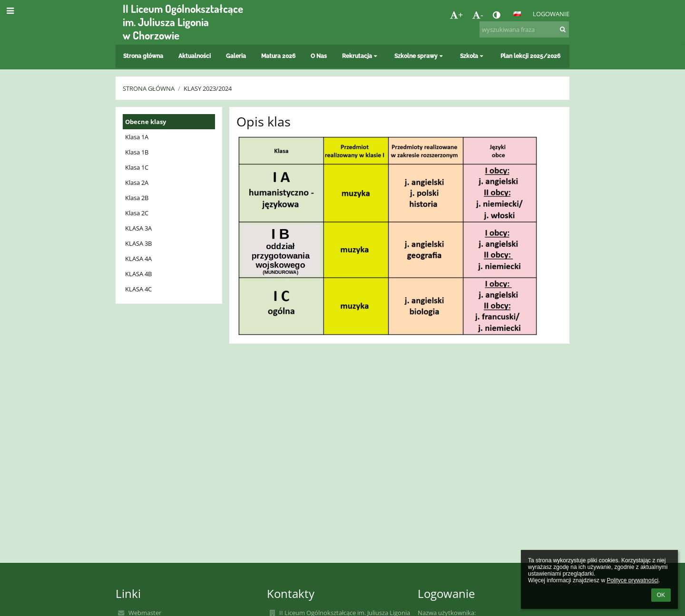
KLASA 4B (138, 274)
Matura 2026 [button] (278, 56)
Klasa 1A (137, 137)
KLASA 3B (138, 243)
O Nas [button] (319, 56)
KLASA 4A (138, 259)
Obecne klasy (146, 122)
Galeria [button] (236, 56)
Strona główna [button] (143, 56)
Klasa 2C (137, 213)
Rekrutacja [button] (361, 56)
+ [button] (456, 15)
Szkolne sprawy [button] (420, 56)
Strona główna (149, 88)
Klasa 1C (137, 167)
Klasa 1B (137, 152)
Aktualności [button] (195, 56)
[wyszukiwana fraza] (524, 29)
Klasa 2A (137, 183)
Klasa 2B (137, 198)
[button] (517, 14)
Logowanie (551, 14)
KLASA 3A (138, 228)
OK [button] (661, 595)
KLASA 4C (138, 289)
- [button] (478, 15)
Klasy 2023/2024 (208, 88)
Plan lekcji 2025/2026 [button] (530, 56)
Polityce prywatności (632, 580)
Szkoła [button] (473, 56)
